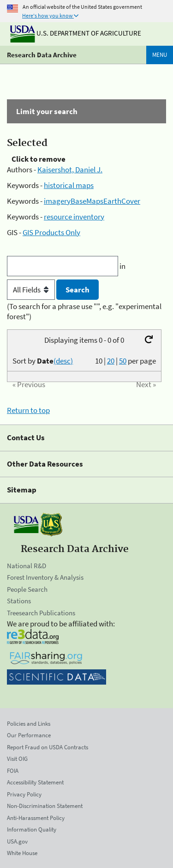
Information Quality (32, 829)
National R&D (27, 566)
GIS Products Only (51, 232)
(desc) (63, 361)
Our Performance (29, 735)
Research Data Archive (42, 55)
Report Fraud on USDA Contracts (48, 747)
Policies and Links (29, 724)
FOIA (13, 771)
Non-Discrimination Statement (45, 806)
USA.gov (17, 841)
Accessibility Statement (35, 782)
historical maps (69, 185)
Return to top (28, 410)
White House (22, 853)
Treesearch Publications (41, 613)
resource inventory (74, 217)
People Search (27, 589)
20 (111, 361)
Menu (160, 55)
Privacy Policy (24, 794)
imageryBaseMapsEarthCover (92, 201)
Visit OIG (17, 759)
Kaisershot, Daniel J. (70, 170)
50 (123, 361)
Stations (19, 601)
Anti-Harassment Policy (36, 818)
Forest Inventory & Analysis (45, 577)
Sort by (43, 361)
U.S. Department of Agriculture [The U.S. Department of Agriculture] (76, 33)
